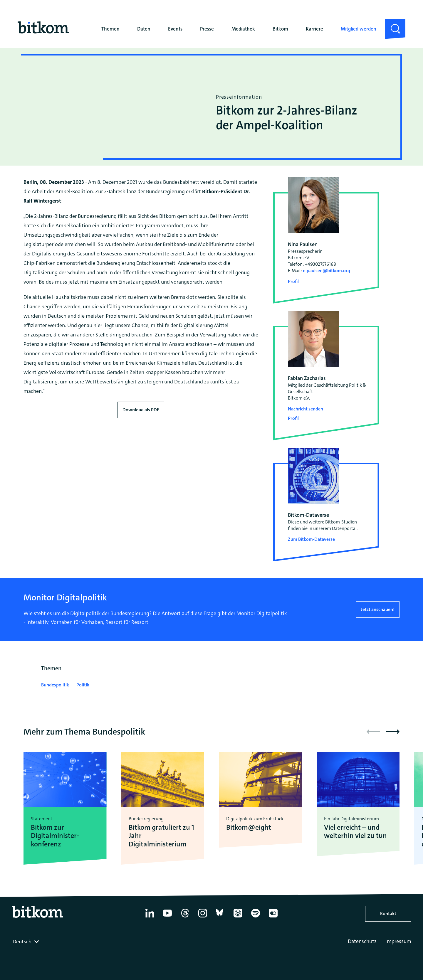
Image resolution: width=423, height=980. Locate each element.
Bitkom (280, 29)
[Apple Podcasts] (238, 917)
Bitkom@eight (249, 827)
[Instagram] (203, 917)
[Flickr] (273, 917)
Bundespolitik (55, 685)
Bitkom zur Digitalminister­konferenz (55, 836)
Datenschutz (362, 941)
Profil (293, 281)
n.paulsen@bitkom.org (327, 271)
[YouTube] (167, 917)
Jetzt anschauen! (378, 609)
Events (175, 29)
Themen (110, 29)
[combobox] (26, 942)
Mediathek (243, 29)
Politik (83, 685)
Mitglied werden (359, 29)
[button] (393, 732)
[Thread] (185, 917)
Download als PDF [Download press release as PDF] (141, 410)
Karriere (314, 29)
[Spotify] (256, 917)
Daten (144, 29)
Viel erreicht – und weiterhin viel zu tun (355, 832)
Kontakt (388, 914)
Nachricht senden (305, 409)
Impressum (398, 941)
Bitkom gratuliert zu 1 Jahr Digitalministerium (161, 836)
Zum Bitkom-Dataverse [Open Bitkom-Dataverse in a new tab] (311, 539)
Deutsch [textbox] (22, 942)
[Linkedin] (150, 917)
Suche (392, 23)
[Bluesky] (220, 917)
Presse (207, 29)
